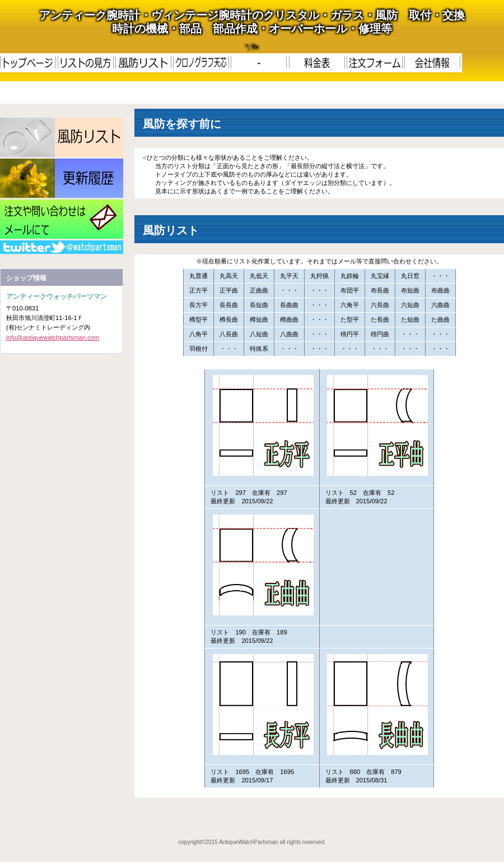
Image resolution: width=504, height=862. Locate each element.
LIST (62, 137)
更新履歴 (62, 178)
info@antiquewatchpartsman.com (53, 337)
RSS (62, 247)
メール (62, 219)
